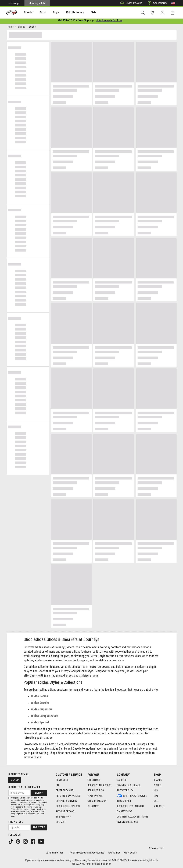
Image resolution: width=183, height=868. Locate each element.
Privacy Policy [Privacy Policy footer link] (125, 790)
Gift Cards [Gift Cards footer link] (94, 806)
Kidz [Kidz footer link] (156, 796)
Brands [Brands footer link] (158, 780)
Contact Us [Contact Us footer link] (62, 780)
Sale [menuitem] (84, 12)
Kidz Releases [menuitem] (67, 12)
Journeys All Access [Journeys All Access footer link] (99, 785)
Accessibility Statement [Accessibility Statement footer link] (130, 806)
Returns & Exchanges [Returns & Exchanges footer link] (68, 796)
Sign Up (15, 780)
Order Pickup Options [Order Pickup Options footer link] (68, 806)
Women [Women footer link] (157, 785)
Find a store (16, 822)
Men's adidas (130, 853)
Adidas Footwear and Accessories (87, 853)
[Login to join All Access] (76, 21)
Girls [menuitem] (38, 12)
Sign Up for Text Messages (24, 787)
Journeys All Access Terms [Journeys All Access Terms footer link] (133, 817)
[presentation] (25, 12)
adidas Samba (39, 697)
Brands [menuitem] (25, 12)
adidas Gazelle (40, 703)
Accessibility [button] (156, 3)
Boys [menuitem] (50, 12)
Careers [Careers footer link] (122, 780)
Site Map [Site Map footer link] (61, 822)
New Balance (114, 853)
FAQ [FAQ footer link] (58, 785)
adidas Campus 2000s (44, 717)
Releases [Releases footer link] (159, 806)
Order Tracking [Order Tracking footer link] (64, 790)
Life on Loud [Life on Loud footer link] (94, 780)
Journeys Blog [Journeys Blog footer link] (96, 790)
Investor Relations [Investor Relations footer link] (128, 822)
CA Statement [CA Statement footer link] (125, 811)
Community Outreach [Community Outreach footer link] (129, 785)
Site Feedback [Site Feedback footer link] (63, 817)
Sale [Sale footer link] (156, 801)
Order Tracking (130, 3)
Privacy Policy (17, 809)
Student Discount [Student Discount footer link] (98, 801)
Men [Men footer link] (156, 790)
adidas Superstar (41, 710)
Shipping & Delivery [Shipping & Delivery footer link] (66, 801)
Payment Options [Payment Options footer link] (65, 811)
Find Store (39, 827)
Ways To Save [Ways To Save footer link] (95, 796)
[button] (174, 3)
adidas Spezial (40, 723)
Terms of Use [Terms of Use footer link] (124, 801)
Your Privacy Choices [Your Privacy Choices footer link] (132, 796)
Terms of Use (33, 807)
